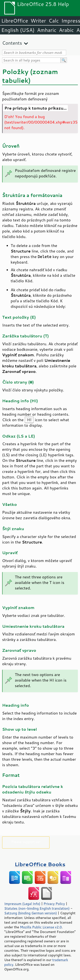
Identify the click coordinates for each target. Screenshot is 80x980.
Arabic (66, 30)
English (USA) (18, 30)
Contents (12, 43)
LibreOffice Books (40, 864)
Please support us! (26, 842)
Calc (54, 21)
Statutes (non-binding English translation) (37, 908)
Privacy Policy (54, 904)
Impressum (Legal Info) (22, 904)
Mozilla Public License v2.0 (41, 927)
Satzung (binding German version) (31, 913)
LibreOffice (15, 21)
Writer (38, 21)
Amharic (47, 30)
